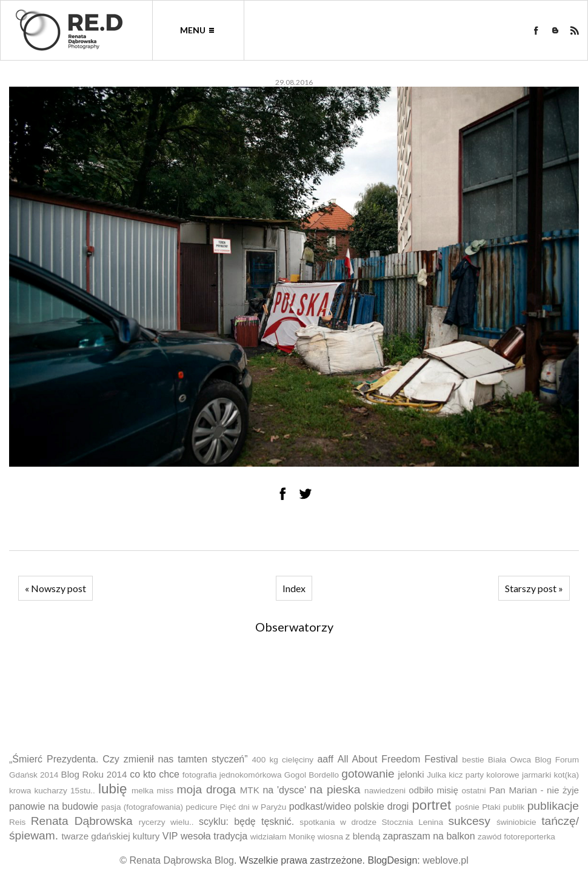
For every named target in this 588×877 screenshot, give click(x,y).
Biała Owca (509, 760)
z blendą (363, 836)
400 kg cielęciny (283, 760)
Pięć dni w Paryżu (253, 807)
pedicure (201, 807)
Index (294, 588)
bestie (473, 760)
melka (142, 791)
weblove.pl (446, 860)
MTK (250, 790)
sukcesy (469, 821)
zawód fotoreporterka (516, 837)
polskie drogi (381, 806)
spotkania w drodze (338, 822)
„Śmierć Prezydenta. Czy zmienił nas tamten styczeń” (129, 759)
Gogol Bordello (312, 775)
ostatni (474, 791)
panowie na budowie (54, 806)
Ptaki (491, 807)
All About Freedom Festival (398, 759)
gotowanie (368, 774)
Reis (17, 822)
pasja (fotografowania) (142, 807)
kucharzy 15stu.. (64, 791)
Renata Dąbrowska (82, 821)
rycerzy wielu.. (166, 822)
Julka (436, 775)
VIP (170, 836)
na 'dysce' (284, 790)
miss (165, 791)
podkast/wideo (320, 806)
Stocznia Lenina (412, 822)
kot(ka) (566, 775)
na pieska (335, 789)
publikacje (553, 806)
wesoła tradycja (214, 836)
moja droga (206, 789)
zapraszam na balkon (429, 836)
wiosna (330, 837)
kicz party (466, 775)
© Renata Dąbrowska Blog (177, 860)
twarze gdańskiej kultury (110, 836)
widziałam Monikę (283, 837)
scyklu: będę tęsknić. (246, 822)
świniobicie (516, 822)
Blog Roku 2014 (94, 774)
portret (431, 805)
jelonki (411, 774)
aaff (325, 759)
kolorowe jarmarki (519, 775)
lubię (112, 789)
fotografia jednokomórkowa (232, 775)
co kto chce (155, 774)
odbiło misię (433, 790)
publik (514, 807)
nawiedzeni (385, 791)
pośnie (467, 807)
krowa (20, 791)
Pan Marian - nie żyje (534, 790)
